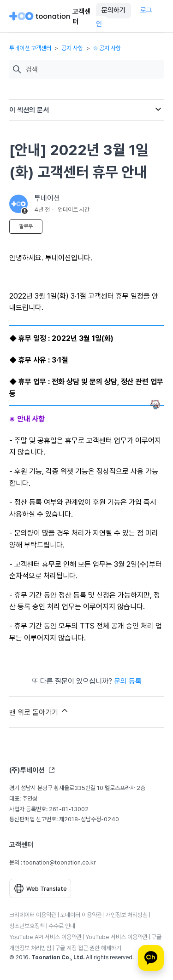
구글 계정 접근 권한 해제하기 (88, 948)
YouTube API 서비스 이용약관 (45, 937)
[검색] (92, 70)
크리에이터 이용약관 (33, 915)
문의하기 (113, 10)
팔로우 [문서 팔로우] (26, 226)
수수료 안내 (62, 926)
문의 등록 (128, 681)
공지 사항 (72, 48)
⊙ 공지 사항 (107, 48)
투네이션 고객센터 (30, 48)
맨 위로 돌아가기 (39, 711)
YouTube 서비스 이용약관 (116, 937)
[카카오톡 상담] (151, 958)
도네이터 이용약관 (81, 915)
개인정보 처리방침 (127, 915)
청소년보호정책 (27, 926)
